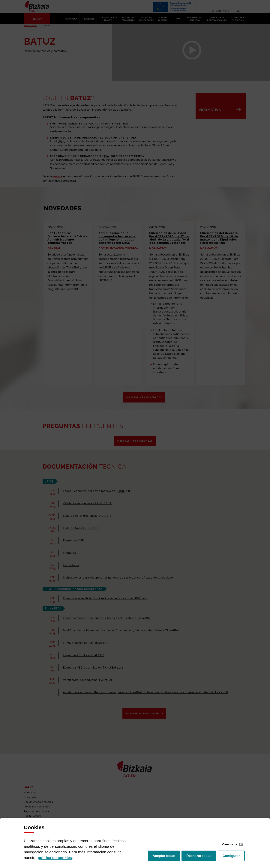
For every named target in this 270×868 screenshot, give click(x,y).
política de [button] (55, 858)
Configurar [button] (234, 857)
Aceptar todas (166, 857)
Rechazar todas (201, 857)
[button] (241, 844)
